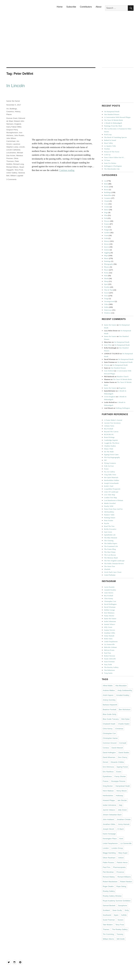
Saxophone (122, 905)
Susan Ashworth (110, 659)
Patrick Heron (122, 862)
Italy (121, 805)
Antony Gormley (109, 700)
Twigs (106, 299)
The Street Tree (110, 566)
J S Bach (120, 829)
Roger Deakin (108, 886)
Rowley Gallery (109, 891)
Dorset (105, 762)
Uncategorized (109, 301)
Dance (106, 210)
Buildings (13, 109)
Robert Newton (110, 656)
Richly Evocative (110, 529)
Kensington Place (110, 839)
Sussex (121, 920)
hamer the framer (13, 101)
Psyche (107, 523)
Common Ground (110, 743)
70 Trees (107, 160)
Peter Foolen (109, 520)
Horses (107, 244)
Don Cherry (122, 757)
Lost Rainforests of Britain (114, 500)
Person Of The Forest (112, 152)
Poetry (106, 273)
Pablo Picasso (108, 862)
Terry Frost (19, 170)
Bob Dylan (126, 719)
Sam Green (108, 532)
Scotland (106, 910)
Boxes (106, 190)
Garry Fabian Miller (14, 127)
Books (106, 187)
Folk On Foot (109, 466)
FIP (105, 460)
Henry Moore (121, 791)
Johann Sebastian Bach (112, 815)
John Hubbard (108, 819)
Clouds (107, 201)
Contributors (86, 7)
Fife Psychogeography (112, 457)
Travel (106, 293)
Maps (106, 255)
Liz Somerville (109, 644)
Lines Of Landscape (111, 492)
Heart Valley (108, 143)
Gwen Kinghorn (110, 397)
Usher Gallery (12, 173)
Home (60, 7)
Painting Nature (110, 518)
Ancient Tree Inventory (112, 423)
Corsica (106, 748)
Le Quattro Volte (110, 146)
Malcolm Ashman (110, 647)
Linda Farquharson (111, 641)
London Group (117, 848)
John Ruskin (19, 135)
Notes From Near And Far (113, 509)
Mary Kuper (123, 853)
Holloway (119, 796)
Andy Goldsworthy (125, 690)
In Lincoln (16, 86)
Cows (106, 204)
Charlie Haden (124, 724)
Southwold (107, 915)
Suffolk (124, 915)
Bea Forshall (109, 429)
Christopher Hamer (110, 738)
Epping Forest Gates (111, 454)
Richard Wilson (12, 167)
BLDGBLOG (109, 434)
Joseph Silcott (108, 829)
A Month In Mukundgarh (113, 123)
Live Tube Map (110, 495)
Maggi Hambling (109, 853)
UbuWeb (107, 569)
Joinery (107, 250)
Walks (106, 307)
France (106, 781)
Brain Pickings (109, 437)
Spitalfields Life (110, 535)
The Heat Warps (110, 552)
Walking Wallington (123, 408)
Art (8, 109)
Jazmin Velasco (110, 624)
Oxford (121, 858)
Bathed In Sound (110, 140)
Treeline (107, 149)
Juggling (107, 253)
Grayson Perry (12, 130)
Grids (106, 238)
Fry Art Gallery (110, 472)
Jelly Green (108, 627)
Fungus (107, 230)
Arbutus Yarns (109, 426)
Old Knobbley (109, 512)
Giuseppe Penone (118, 781)
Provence (120, 872)
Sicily (127, 910)
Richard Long (18, 164)
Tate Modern (108, 925)
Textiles (107, 287)
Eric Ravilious (108, 772)
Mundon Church (123, 376)
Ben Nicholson (125, 709)
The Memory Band (111, 558)
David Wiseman (110, 607)
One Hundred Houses (112, 114)
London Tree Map (110, 498)
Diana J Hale (109, 449)
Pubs (106, 276)
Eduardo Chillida (117, 762)
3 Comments (11, 179)
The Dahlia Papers (111, 543)
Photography (109, 264)
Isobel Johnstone (110, 621)
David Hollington (110, 604)
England (18, 124)
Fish (106, 218)
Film (106, 215)
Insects (107, 247)
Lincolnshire (11, 153)
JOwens (107, 365)
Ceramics (10, 112)
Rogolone (122, 388)
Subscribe (71, 7)
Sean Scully (117, 910)
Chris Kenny (109, 598)
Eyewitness (107, 776)
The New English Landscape (114, 561)
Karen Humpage (109, 834)
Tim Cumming (108, 934)
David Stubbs (124, 753)
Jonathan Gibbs (110, 633)
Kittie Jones (108, 639)
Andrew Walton (109, 690)
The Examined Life (111, 546)
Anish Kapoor (108, 695)
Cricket (107, 207)
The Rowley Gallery (111, 667)
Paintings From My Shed (113, 126)
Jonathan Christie (124, 819)
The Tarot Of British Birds (113, 120)
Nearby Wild (109, 506)
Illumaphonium (12, 133)
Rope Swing (121, 886)
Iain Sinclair (122, 800)
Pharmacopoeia (119, 867)
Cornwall (123, 743)
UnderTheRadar (110, 575)
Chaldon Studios (110, 446)
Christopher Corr (110, 601)
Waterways (108, 310)
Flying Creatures (110, 463)
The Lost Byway (110, 555)
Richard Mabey (109, 877)
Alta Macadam (121, 686)
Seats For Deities (110, 163)
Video (106, 304)
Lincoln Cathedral (13, 150)
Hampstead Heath (123, 786)
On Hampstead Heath (112, 112)
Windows (107, 313)
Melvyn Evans (109, 650)
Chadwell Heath (109, 724)
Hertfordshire (108, 796)
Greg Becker (108, 786)
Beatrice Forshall (110, 709)
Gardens (107, 233)
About (99, 7)
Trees (106, 296)
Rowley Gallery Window (112, 896)
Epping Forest (122, 767)
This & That (108, 290)
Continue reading (67, 170)
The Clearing (109, 541)
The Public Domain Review (114, 563)
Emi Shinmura (109, 613)
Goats (106, 235)
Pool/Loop (108, 134)
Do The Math (109, 452)
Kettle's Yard (109, 486)
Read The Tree (109, 526)
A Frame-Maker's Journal (113, 420)
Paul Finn (107, 653)
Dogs (106, 212)
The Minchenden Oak (112, 169)
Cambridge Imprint (111, 440)
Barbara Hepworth (110, 705)
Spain (116, 915)
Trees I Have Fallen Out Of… (115, 157)
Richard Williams (124, 877)
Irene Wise (108, 345)
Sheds (106, 278)
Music (106, 258)
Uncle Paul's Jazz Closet (113, 572)
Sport (106, 284)
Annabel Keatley (110, 590)
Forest (106, 469)
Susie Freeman (109, 662)
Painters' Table (109, 515)
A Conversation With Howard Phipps (117, 117)
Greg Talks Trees (110, 475)
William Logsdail (17, 176)
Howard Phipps (109, 800)
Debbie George (109, 610)
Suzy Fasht (108, 664)
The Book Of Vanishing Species (115, 137)
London (106, 848)
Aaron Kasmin (109, 587)
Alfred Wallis (108, 686)
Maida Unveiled (110, 503)
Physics (107, 267)
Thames (106, 929)
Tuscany (120, 934)
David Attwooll (117, 748)
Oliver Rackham (109, 858)
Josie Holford (109, 371)
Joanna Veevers (110, 630)
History (18, 112)
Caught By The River (112, 443)
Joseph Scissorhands (111, 483)
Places (9, 114)
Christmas (119, 729)
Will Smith (121, 939)
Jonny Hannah (109, 636)
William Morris (108, 939)
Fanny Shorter (109, 616)
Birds (106, 184)
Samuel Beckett (109, 905)
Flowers (107, 221)
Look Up (107, 155)
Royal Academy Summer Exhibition (117, 901)
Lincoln (22, 147)
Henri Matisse (108, 791)
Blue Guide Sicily (110, 714)
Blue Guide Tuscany (111, 719)
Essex (119, 772)
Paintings (107, 261)
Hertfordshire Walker (112, 480)
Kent (121, 839)
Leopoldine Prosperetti (112, 489)
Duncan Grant (12, 118)
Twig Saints (108, 673)
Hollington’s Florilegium (113, 166)
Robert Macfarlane (110, 882)
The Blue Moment (111, 538)
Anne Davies (109, 593)
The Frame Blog (110, 549)
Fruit (106, 227)
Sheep (106, 281)
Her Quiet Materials (111, 477)
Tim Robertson (109, 670)
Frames (107, 224)
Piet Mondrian (108, 872)
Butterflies (108, 195)
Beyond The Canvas (111, 432)
